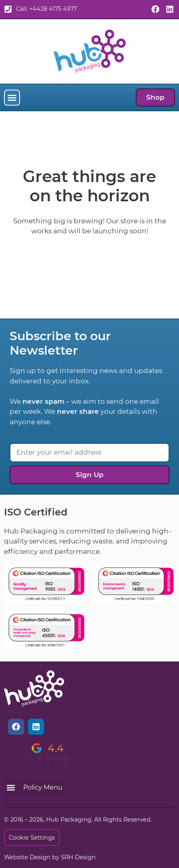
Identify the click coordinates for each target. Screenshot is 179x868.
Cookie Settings (32, 838)
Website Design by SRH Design (50, 857)
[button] (12, 98)
